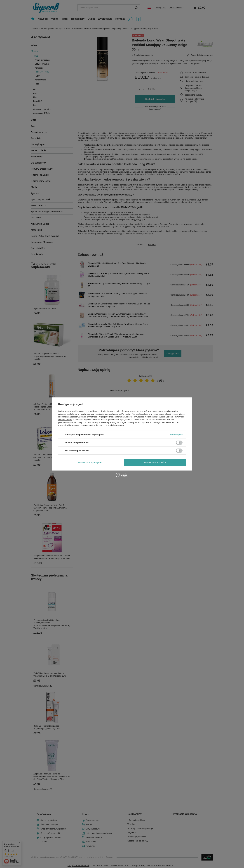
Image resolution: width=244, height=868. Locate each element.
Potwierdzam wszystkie (155, 462)
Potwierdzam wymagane (90, 462)
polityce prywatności (89, 417)
